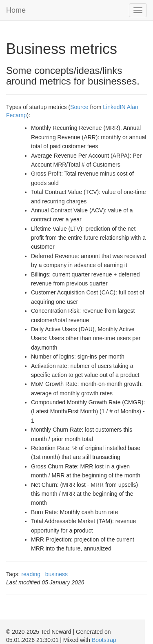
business (57, 574)
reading (31, 574)
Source (79, 107)
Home (16, 10)
